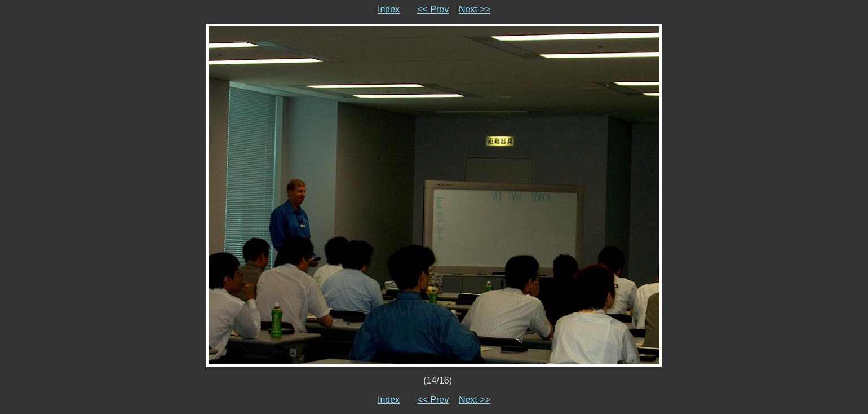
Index (389, 9)
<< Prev (433, 9)
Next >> (475, 9)
